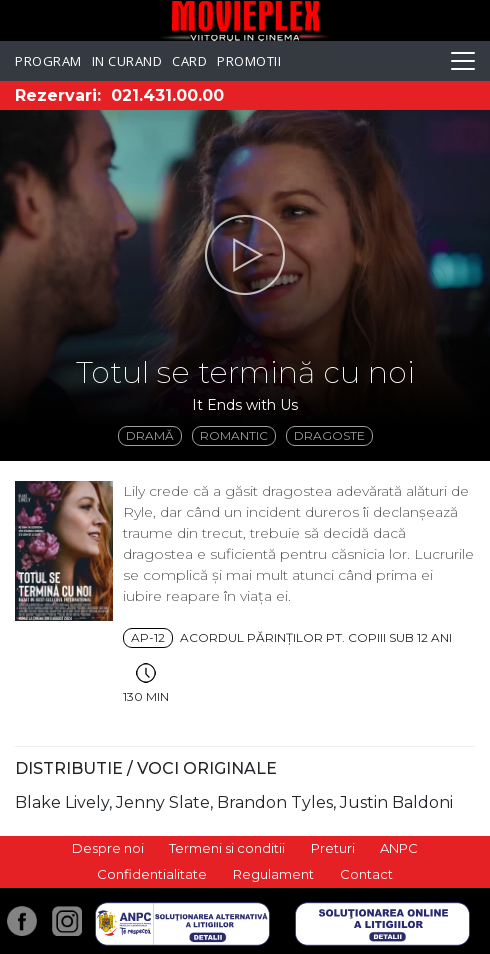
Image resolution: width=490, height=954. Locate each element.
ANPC (399, 848)
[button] (245, 255)
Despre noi (108, 848)
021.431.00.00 (167, 95)
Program (48, 61)
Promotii (249, 61)
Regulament (273, 874)
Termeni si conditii (227, 848)
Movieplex (245, 20)
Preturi (333, 848)
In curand (127, 61)
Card (189, 61)
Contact (366, 874)
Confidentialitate (152, 874)
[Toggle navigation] (463, 61)
